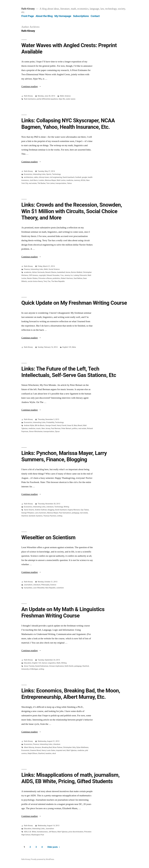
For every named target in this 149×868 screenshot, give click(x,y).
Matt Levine (61, 180)
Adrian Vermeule (38, 272)
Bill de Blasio (40, 425)
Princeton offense (45, 278)
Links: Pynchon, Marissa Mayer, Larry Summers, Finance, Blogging (64, 456)
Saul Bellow (78, 278)
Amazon (38, 747)
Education (28, 663)
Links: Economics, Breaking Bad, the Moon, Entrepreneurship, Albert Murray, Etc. (71, 694)
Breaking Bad (47, 747)
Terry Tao (47, 281)
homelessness (42, 832)
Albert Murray (29, 747)
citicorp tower (44, 177)
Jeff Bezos (53, 832)
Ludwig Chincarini (80, 275)
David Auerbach (69, 177)
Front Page (28, 16)
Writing (66, 507)
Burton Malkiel (77, 272)
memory (77, 180)
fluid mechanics (30, 99)
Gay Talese (85, 510)
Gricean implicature (56, 666)
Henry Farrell (62, 425)
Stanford (25, 516)
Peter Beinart (66, 428)
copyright (42, 275)
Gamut (44, 663)
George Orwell (51, 425)
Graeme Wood (35, 750)
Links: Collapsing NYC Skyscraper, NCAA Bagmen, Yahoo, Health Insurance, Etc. (68, 124)
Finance (27, 269)
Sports (49, 174)
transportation (61, 183)
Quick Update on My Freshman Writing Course (74, 303)
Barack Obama (51, 272)
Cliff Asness (33, 275)
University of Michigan (30, 669)
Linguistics (52, 663)
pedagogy (76, 513)
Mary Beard (78, 425)
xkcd (54, 753)
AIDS (26, 832)
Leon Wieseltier (39, 588)
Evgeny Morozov (74, 510)
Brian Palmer (57, 747)
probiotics (56, 278)
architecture (28, 177)
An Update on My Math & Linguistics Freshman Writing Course (63, 612)
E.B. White (32, 832)
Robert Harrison (67, 278)
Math (62, 96)
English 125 (67, 347)
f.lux (62, 275)
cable (36, 177)
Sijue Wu (62, 99)
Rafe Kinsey (28, 9)
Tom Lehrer (51, 183)
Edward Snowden (53, 275)
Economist (25, 750)
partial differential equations (47, 99)
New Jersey (46, 428)
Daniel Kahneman (42, 666)
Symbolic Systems (36, 516)
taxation (48, 753)
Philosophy (45, 585)
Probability (50, 422)
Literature (50, 507)
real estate (33, 183)
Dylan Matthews (82, 747)
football (78, 177)
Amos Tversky (29, 666)
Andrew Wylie (29, 425)
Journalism (28, 585)
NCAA (83, 180)
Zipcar (57, 431)
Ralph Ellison (32, 753)
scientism (60, 588)
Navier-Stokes (32, 278)
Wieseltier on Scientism (48, 537)
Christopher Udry (69, 747)
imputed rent (61, 750)
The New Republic (58, 281)
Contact (95, 16)
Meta (74, 347)
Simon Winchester (36, 431)
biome (68, 272)
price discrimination (76, 832)
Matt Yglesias (72, 750)
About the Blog (44, 16)
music (38, 428)
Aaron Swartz (29, 510)
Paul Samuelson (65, 513)
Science (68, 96)
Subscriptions (81, 16)
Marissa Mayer (50, 180)
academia (28, 272)
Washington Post (38, 835)
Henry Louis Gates (48, 750)
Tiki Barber (41, 183)
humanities (28, 588)
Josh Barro (34, 180)
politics (75, 428)
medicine (70, 180)
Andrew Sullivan (41, 510)
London (41, 180)
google (84, 177)
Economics (28, 174)
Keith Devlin (69, 666)
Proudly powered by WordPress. (43, 859)
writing (60, 516)
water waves (71, 99)
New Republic (51, 588)
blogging (51, 510)
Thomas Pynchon (50, 516)
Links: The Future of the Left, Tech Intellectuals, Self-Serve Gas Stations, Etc (69, 372)
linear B (70, 425)
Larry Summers (41, 513)
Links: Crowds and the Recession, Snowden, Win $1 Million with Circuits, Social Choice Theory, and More (72, 211)
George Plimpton (28, 513)
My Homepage (63, 16)
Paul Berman (56, 428)
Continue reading (31, 86)
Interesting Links (39, 174)
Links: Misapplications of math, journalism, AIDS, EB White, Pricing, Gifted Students (71, 778)
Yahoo (69, 183)
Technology (56, 174)
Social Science (54, 269)
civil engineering (56, 177)
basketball (61, 272)
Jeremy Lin (68, 275)
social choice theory (35, 281)
